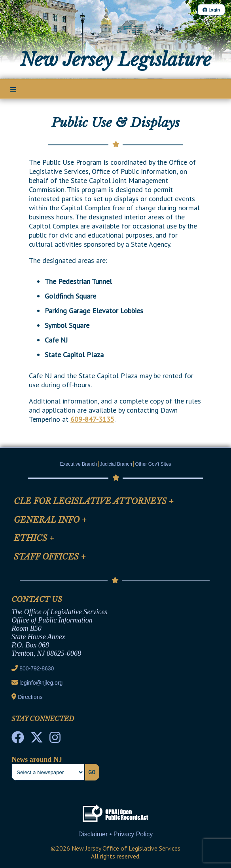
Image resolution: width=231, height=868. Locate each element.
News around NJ (37, 759)
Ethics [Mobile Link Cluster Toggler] (34, 538)
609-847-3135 (92, 419)
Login (211, 10)
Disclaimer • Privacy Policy (116, 834)
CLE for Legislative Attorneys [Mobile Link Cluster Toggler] (94, 501)
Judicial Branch (116, 464)
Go (92, 772)
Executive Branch (79, 464)
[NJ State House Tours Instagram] (55, 740)
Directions (30, 697)
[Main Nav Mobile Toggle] (13, 89)
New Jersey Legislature (116, 60)
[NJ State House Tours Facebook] (18, 740)
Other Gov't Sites (153, 464)
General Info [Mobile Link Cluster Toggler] (50, 520)
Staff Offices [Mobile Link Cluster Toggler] (50, 557)
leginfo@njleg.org (41, 683)
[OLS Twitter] (37, 740)
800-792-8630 (37, 668)
